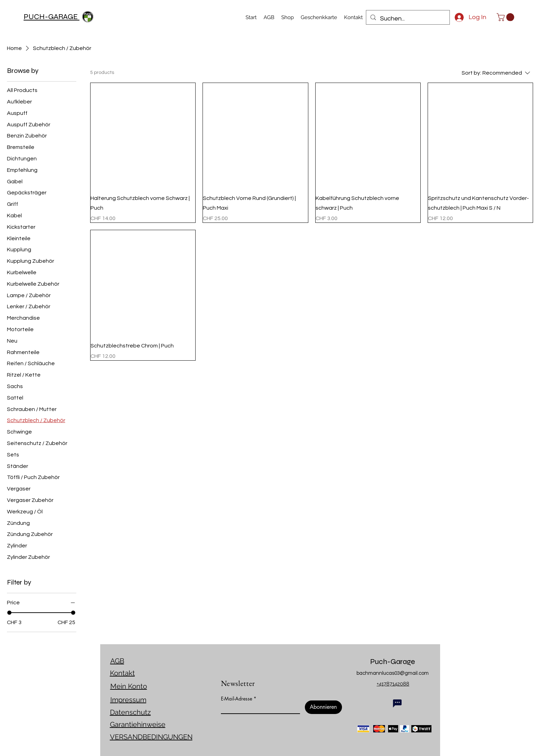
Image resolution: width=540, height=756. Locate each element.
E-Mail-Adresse (237, 699)
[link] (506, 17)
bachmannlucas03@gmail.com (393, 673)
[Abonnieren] (323, 707)
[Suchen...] (408, 19)
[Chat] (397, 703)
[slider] (9, 613)
